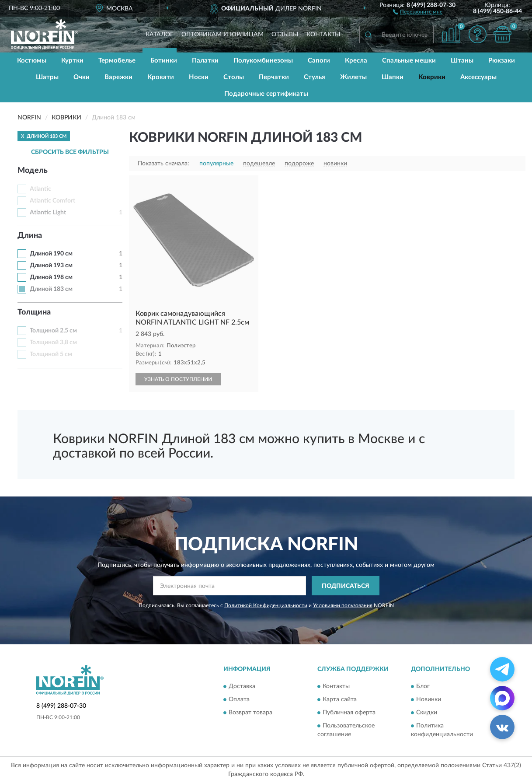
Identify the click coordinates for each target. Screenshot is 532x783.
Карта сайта (340, 699)
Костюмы (32, 61)
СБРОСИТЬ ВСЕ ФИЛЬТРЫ (70, 152)
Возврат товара (250, 713)
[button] (418, 11)
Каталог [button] (160, 35)
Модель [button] (33, 171)
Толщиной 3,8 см (53, 343)
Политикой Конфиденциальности (266, 605)
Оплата (239, 699)
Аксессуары (478, 77)
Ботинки (164, 61)
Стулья (315, 77)
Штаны (462, 61)
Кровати (161, 77)
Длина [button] (30, 236)
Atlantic (40, 189)
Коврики (432, 77)
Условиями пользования (343, 605)
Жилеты (353, 77)
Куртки (72, 61)
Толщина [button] (34, 312)
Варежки (118, 77)
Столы (234, 77)
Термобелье (117, 61)
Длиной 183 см (51, 289)
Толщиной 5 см (51, 354)
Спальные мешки (409, 61)
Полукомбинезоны (263, 61)
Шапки (393, 77)
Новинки (429, 699)
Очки (82, 77)
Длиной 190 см (51, 254)
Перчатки (274, 77)
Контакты (323, 35)
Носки (199, 77)
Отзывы (285, 35)
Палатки (205, 61)
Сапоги (319, 61)
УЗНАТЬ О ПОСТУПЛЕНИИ (178, 379)
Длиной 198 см (51, 277)
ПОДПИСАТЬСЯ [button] (346, 586)
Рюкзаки (502, 61)
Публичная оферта (349, 713)
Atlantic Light (48, 213)
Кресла (356, 61)
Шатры (47, 77)
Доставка (242, 686)
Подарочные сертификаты (266, 94)
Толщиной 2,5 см (53, 331)
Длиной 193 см (51, 266)
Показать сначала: (163, 164)
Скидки (427, 713)
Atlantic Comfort (52, 201)
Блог (423, 686)
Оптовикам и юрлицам (223, 35)
